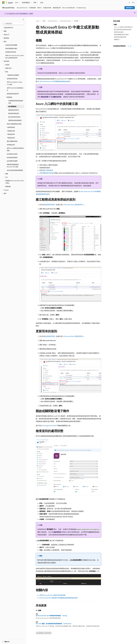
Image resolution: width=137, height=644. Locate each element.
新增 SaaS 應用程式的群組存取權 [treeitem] (15, 149)
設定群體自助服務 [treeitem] (12, 161)
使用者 (76, 21)
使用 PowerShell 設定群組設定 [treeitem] (15, 89)
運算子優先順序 (48, 170)
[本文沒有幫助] (131, 46)
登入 (133, 2)
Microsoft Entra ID (66, 21)
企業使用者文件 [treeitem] (8, 28)
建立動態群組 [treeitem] (12, 106)
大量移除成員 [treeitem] (11, 131)
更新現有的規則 (119, 32)
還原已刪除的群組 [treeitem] (12, 141)
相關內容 (117, 39)
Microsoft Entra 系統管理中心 (74, 205)
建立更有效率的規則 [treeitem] (14, 117)
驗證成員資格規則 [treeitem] (14, 113)
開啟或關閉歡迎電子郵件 (121, 35)
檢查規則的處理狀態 (120, 37)
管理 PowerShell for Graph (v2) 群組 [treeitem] (15, 83)
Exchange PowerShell (49, 425)
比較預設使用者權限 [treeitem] (11, 45)
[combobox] (13, 24)
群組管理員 (57, 532)
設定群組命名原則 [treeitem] (12, 154)
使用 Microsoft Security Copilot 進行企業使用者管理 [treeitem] (15, 57)
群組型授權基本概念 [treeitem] (11, 48)
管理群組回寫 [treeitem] (11, 145)
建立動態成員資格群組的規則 (123, 29)
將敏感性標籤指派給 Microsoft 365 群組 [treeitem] (13, 166)
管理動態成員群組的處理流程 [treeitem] (16, 102)
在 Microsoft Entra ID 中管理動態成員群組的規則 (54, 81)
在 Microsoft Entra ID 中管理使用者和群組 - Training (51, 616)
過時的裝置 (45, 97)
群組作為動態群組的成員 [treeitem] (14, 124)
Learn (38, 21)
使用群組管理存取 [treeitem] (11, 52)
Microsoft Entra (53, 21)
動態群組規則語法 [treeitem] (14, 110)
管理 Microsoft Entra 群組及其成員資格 (52, 595)
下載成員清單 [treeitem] (11, 134)
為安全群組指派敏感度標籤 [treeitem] (15, 170)
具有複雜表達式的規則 (47, 173)
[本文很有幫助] (128, 46)
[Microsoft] (4, 3)
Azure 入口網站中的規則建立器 (123, 27)
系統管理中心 (130, 8)
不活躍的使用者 (56, 97)
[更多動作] (100, 21)
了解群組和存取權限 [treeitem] (13, 75)
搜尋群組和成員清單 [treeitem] (13, 94)
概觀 (115, 25)
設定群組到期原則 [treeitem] (12, 157)
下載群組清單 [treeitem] (11, 138)
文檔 (44, 21)
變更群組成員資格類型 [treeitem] (15, 120)
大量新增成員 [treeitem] (11, 127)
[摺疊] (23, 20)
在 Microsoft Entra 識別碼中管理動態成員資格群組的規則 (59, 598)
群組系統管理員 (49, 205)
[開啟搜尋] (129, 3)
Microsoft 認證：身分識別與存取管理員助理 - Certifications (54, 624)
